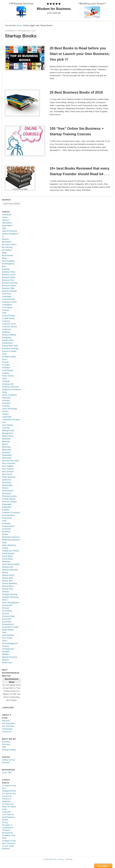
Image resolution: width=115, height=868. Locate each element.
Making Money (8, 430)
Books (5, 258)
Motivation (6, 452)
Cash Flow (6, 294)
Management (8, 433)
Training (5, 646)
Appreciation (7, 225)
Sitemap (69, 859)
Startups (5, 592)
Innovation (6, 403)
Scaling (5, 548)
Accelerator (7, 215)
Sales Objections (9, 545)
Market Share (8, 436)
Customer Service (9, 327)
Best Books (7, 242)
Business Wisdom (9, 291)
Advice (5, 217)
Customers (7, 329)
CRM (4, 313)
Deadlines (6, 332)
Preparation (7, 504)
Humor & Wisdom (9, 395)
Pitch (4, 747)
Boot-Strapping (8, 261)
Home (19, 25)
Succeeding (7, 611)
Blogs (4, 253)
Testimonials (7, 729)
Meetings (6, 441)
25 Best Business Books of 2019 (76, 92)
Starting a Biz (8, 567)
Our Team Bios (8, 726)
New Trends (7, 474)
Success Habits (9, 616)
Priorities (6, 510)
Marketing (6, 439)
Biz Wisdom (7, 250)
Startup (5, 572)
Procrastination (8, 515)
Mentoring (6, 447)
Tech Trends (7, 638)
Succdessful (7, 605)
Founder (5, 362)
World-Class (7, 663)
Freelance (6, 368)
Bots (4, 266)
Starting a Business (10, 570)
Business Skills (8, 288)
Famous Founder (9, 351)
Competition (7, 305)
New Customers (9, 463)
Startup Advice (8, 575)
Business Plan (8, 280)
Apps (4, 228)
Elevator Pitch (8, 340)
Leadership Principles (11, 420)
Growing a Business (10, 387)
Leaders (5, 414)
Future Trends (8, 376)
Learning (6, 428)
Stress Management (10, 602)
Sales (4, 542)
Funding (5, 373)
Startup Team (8, 589)
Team (4, 632)
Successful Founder (10, 627)
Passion (5, 488)
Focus (5, 359)
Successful (7, 619)
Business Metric (9, 277)
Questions (6, 532)
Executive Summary (10, 348)
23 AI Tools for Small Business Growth (8, 817)
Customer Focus (9, 324)
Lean (4, 422)
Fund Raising (8, 370)
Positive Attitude (9, 499)
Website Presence (10, 657)
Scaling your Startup (10, 551)
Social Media (7, 556)
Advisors (6, 220)
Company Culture (9, 302)
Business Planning (10, 283)
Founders (6, 365)
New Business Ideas (11, 461)
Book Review (8, 255)
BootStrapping (8, 264)
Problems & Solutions (11, 513)
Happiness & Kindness (11, 389)
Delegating (6, 337)
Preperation (7, 507)
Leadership (7, 417)
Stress (5, 600)
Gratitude (6, 381)
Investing (6, 406)
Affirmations (7, 223)
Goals (4, 379)
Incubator (6, 400)
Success (6, 613)
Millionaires (7, 450)
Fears (4, 354)
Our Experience (9, 723)
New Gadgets (8, 466)
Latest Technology (10, 409)
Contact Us (7, 732)
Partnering (6, 482)
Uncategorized (8, 649)
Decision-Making (9, 335)
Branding (6, 269)
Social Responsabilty (11, 564)
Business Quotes (9, 286)
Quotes (5, 534)
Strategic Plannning (10, 597)
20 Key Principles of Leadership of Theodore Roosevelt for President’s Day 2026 (9, 830)
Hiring (4, 392)
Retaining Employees (11, 540)
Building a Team (9, 272)
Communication (9, 299)
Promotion (6, 523)
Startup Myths (8, 586)
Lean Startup (7, 425)
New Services (8, 471)
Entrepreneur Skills (10, 346)
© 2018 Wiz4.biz (49, 859)
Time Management (10, 643)
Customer (6, 321)
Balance (5, 239)
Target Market (8, 630)
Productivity (7, 518)
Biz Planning (7, 247)
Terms (5, 641)
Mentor (5, 444)
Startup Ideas (8, 578)
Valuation (6, 652)
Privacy (61, 859)
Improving (6, 398)
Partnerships (7, 485)
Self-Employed (8, 553)
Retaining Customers (11, 537)
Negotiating (7, 455)
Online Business (9, 477)
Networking (7, 458)
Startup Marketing (9, 583)
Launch (5, 411)
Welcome (6, 721)
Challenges (7, 296)
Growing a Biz (8, 384)
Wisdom (5, 660)
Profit (4, 521)
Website (5, 654)
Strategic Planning (10, 594)
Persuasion (7, 493)
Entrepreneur (8, 343)
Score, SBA (7, 772)
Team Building (8, 635)
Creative (5, 310)
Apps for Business (10, 231)
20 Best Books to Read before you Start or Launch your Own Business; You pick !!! (80, 54)
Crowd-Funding (8, 316)
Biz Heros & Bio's (9, 244)
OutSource (6, 480)
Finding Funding (9, 357)
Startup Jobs (7, 581)
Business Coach (9, 275)
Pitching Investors (9, 496)
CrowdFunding (8, 318)
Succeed (6, 608)
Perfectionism (8, 491)
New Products (8, 469)
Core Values (7, 307)
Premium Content (9, 502)
